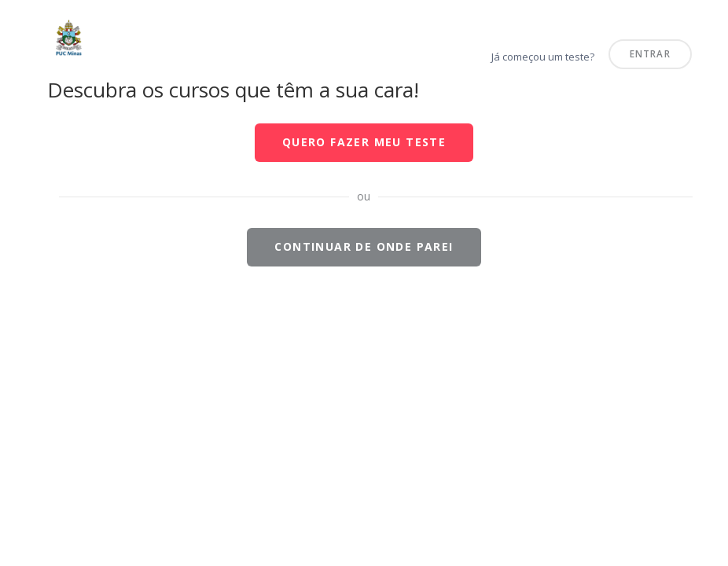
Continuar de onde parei (364, 246)
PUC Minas (18, 18)
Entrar (650, 53)
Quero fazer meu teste (364, 142)
